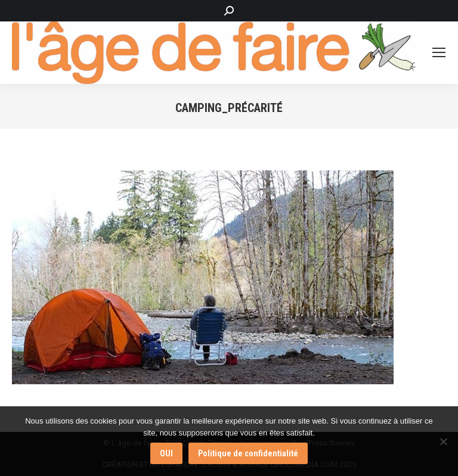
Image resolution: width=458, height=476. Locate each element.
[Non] (443, 441)
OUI (166, 453)
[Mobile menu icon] (439, 52)
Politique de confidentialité (248, 453)
